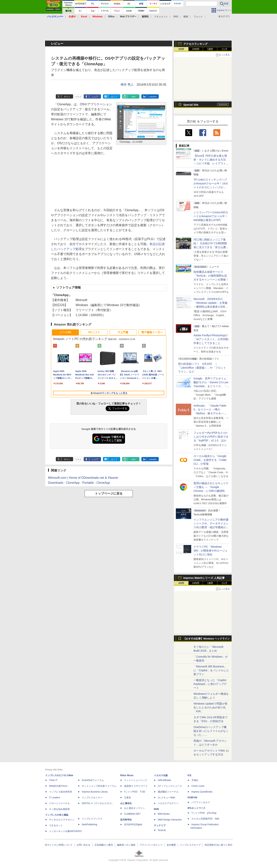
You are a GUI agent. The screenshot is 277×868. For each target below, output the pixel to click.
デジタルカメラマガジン (62, 820)
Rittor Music (127, 775)
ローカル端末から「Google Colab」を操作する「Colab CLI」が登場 (210, 460)
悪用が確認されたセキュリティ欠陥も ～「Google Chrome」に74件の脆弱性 (211, 487)
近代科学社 (126, 820)
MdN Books (164, 814)
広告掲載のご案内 (104, 845)
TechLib (162, 830)
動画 (186, 17)
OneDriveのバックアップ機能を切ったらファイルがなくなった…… (211, 731)
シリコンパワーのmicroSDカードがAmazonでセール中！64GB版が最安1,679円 (211, 216)
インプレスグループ (190, 845)
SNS (176, 17)
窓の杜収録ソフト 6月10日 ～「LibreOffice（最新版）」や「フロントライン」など (202, 368)
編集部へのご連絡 (126, 845)
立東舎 (128, 798)
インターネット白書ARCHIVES (65, 831)
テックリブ (160, 825)
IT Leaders (55, 798)
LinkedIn (153, 97)
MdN (156, 809)
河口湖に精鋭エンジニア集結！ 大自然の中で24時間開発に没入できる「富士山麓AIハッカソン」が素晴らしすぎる (211, 247)
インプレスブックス (92, 819)
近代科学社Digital (133, 824)
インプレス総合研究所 (61, 792)
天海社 (195, 780)
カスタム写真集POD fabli (205, 819)
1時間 (181, 49)
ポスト (67, 97)
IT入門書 (123, 332)
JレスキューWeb (166, 798)
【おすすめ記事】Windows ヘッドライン (206, 639)
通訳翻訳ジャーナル (168, 792)
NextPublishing (89, 824)
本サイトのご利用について (59, 845)
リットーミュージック (136, 780)
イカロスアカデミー (168, 803)
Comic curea (198, 786)
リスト (78, 97)
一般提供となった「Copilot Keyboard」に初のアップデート (210, 684)
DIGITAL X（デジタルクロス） (98, 803)
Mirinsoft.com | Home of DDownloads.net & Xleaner (83, 478)
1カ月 (225, 49)
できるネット (56, 825)
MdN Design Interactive (170, 820)
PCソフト (94, 332)
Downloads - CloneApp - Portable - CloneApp (79, 483)
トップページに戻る (109, 493)
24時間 (196, 49)
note (133, 97)
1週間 (210, 49)
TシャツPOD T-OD (135, 792)
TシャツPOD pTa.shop (204, 813)
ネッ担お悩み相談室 (59, 809)
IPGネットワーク (196, 808)
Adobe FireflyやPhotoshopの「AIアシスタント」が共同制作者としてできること (211, 339)
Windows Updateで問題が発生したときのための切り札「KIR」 (210, 707)
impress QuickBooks (202, 792)
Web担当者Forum (58, 786)
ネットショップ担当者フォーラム (99, 786)
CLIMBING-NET (132, 814)
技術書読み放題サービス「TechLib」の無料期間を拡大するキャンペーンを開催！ (211, 276)
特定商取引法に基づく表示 (219, 845)
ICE (189, 775)
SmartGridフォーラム (93, 780)
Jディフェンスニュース (170, 786)
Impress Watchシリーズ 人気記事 (204, 578)
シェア (95, 97)
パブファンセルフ (201, 802)
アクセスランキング (195, 44)
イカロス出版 (161, 775)
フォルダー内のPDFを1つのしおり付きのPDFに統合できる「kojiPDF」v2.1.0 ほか (211, 437)
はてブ (114, 97)
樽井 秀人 (127, 85)
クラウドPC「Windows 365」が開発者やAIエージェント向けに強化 (211, 551)
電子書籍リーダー (152, 332)
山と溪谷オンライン (134, 808)
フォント (198, 17)
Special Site (191, 105)
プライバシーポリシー (151, 845)
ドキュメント (161, 17)
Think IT (53, 780)
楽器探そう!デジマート (136, 786)
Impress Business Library (95, 792)
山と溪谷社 (126, 803)
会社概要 (171, 845)
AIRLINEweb (164, 780)
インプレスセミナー (92, 798)
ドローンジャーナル (59, 803)
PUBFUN (192, 798)
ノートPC (65, 332)
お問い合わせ (83, 845)
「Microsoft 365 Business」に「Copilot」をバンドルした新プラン (211, 670)
